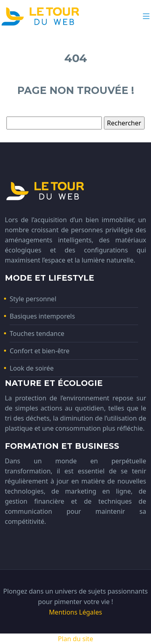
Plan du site (75, 639)
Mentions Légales (76, 612)
